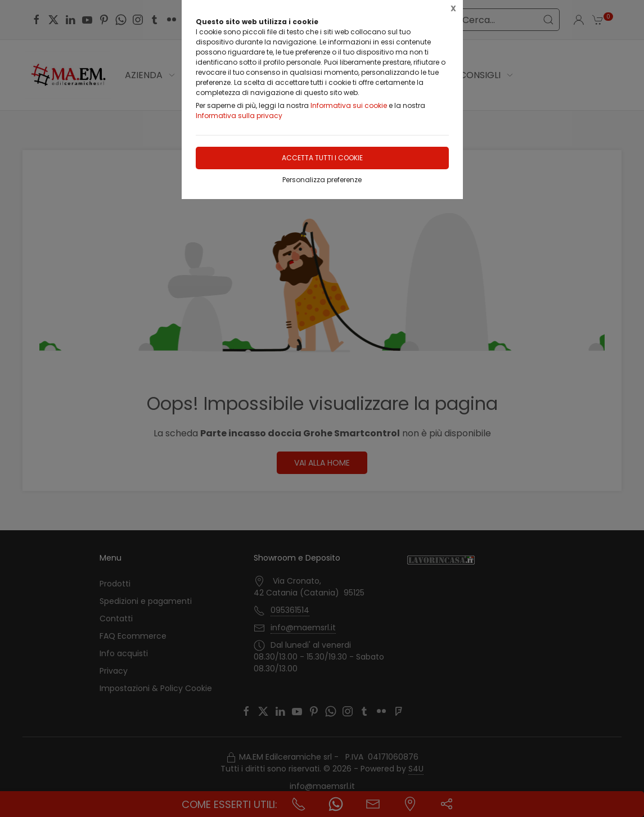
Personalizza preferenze (322, 180)
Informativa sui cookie (349, 105)
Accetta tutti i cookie (322, 158)
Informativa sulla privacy (239, 116)
